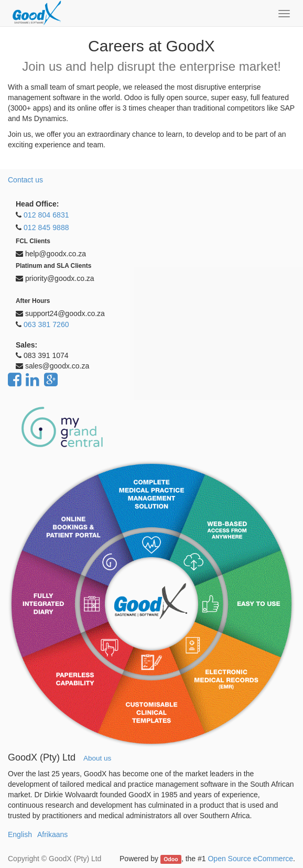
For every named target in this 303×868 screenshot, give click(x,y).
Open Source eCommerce (250, 859)
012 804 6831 (46, 215)
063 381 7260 (46, 324)
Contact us (25, 180)
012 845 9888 (46, 227)
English (20, 834)
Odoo (171, 859)
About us (97, 758)
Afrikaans (52, 834)
